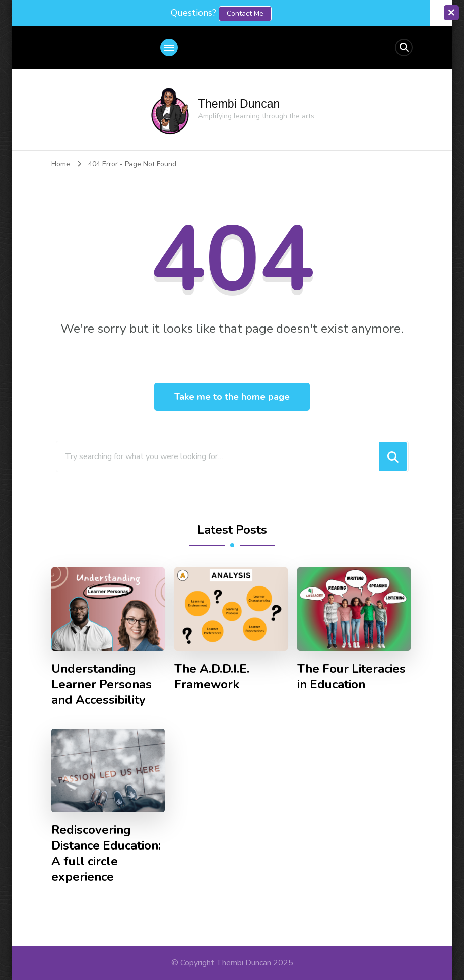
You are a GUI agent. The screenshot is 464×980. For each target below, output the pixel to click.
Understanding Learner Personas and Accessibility (102, 684)
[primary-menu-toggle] (169, 48)
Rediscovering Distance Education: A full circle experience (106, 854)
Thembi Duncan (239, 104)
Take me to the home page (232, 397)
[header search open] (404, 48)
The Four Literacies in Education (351, 677)
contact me (245, 13)
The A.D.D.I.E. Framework (212, 677)
